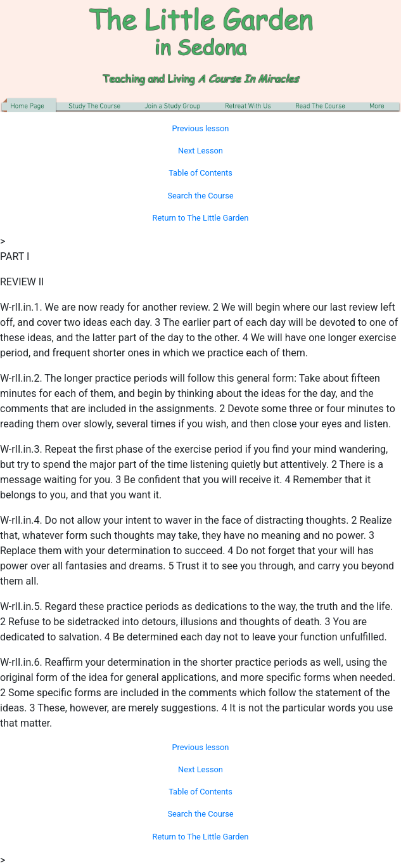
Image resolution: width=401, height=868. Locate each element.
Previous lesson (201, 128)
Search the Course (200, 196)
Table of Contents (200, 173)
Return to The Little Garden (201, 218)
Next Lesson (200, 151)
